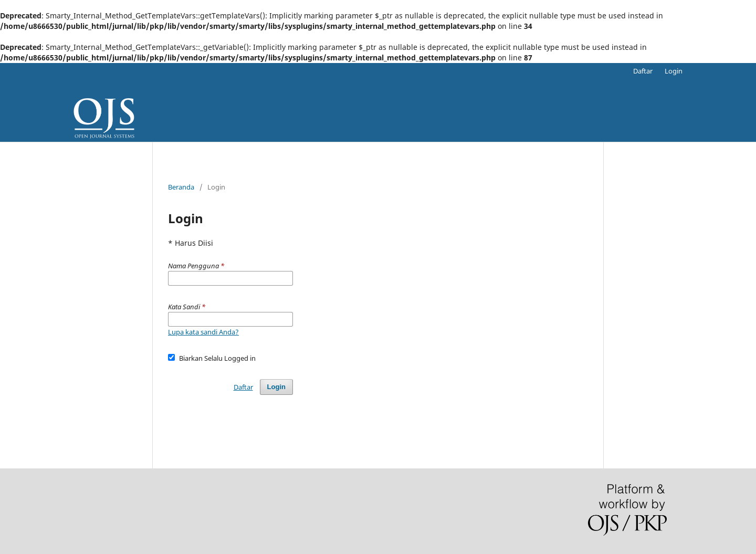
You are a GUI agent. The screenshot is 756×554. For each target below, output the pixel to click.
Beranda (181, 187)
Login (674, 71)
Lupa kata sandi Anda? (203, 332)
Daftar (643, 71)
